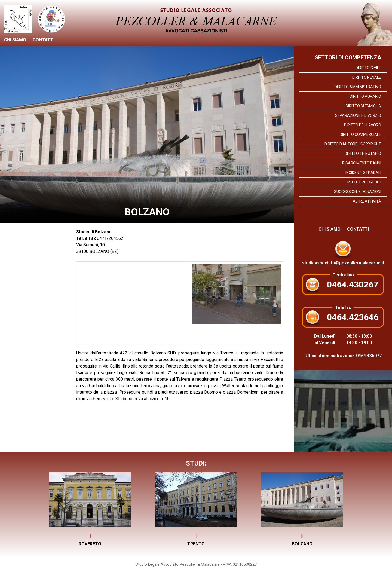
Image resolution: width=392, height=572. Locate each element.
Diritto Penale (367, 77)
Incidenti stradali (363, 173)
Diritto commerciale (360, 134)
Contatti (44, 40)
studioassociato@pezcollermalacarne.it (343, 252)
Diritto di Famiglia (363, 106)
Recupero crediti (364, 182)
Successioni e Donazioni (358, 192)
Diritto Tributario (363, 154)
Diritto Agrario (365, 96)
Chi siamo (15, 40)
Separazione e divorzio (358, 115)
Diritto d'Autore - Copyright (353, 144)
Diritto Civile (368, 68)
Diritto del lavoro (363, 125)
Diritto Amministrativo (358, 87)
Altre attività (367, 201)
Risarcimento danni (362, 163)
